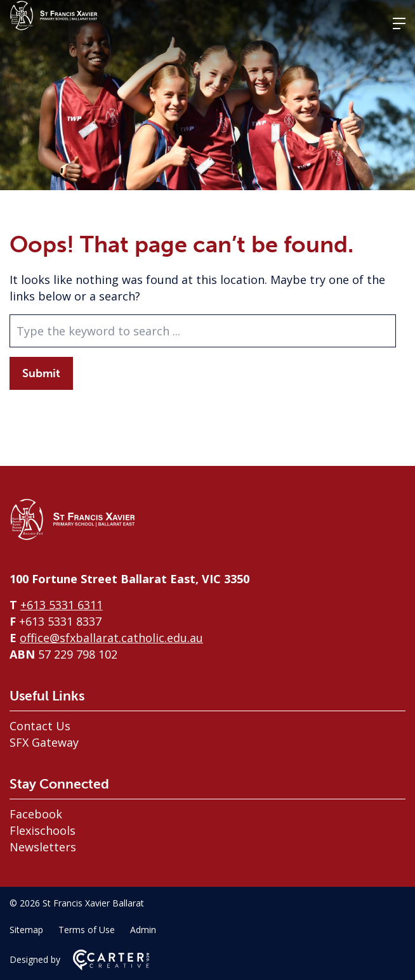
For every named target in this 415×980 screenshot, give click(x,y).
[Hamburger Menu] (399, 23)
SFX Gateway (44, 742)
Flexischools (43, 830)
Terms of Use (87, 930)
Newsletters (43, 847)
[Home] (73, 537)
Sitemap (26, 930)
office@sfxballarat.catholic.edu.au (111, 638)
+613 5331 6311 (62, 605)
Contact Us (40, 726)
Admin (143, 930)
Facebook (36, 814)
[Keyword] (203, 331)
